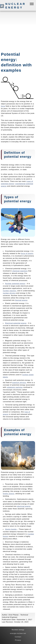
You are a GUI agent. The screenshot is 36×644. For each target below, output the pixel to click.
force (3, 106)
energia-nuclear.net (18, 633)
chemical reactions (20, 271)
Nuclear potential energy (15, 284)
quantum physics (19, 383)
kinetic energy (9, 494)
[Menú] (32, 4)
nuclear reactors (10, 291)
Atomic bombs (11, 529)
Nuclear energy (15, 6)
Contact (18, 637)
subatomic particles (15, 387)
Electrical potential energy (16, 323)
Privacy (18, 640)
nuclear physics (9, 293)
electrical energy (24, 506)
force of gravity (27, 253)
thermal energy (21, 300)
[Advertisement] (18, 31)
